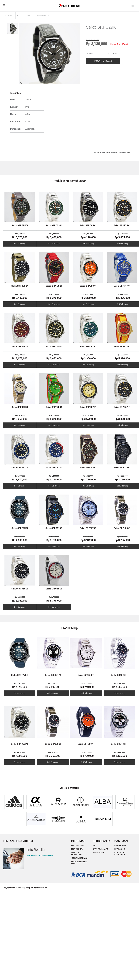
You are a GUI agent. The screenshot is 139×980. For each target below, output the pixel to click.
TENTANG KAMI (78, 845)
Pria (19, 15)
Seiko (29, 15)
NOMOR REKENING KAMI (79, 863)
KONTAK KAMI (120, 845)
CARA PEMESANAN (101, 849)
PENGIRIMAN (98, 853)
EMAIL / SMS (120, 849)
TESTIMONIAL (77, 849)
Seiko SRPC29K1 (44, 15)
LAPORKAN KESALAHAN (120, 854)
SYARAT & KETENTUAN (76, 854)
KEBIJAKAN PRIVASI (80, 858)
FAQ (94, 845)
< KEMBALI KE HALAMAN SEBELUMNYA (112, 152)
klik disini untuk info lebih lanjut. (40, 855)
